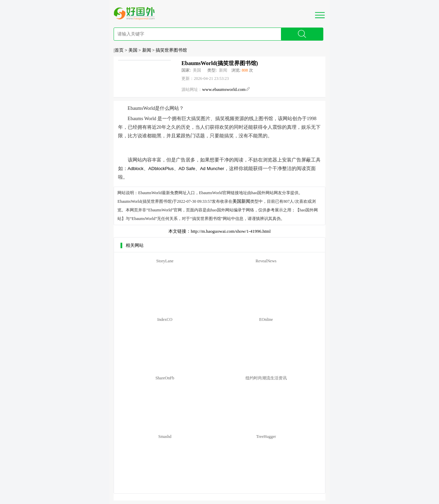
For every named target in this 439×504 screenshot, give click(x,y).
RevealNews (266, 261)
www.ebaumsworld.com (224, 89)
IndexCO (165, 319)
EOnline (266, 319)
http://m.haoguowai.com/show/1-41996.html (231, 231)
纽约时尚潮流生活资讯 (266, 378)
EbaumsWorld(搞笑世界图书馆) (220, 63)
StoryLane (165, 261)
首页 (119, 50)
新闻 (147, 50)
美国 (133, 50)
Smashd (165, 437)
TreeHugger (266, 437)
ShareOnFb (165, 378)
